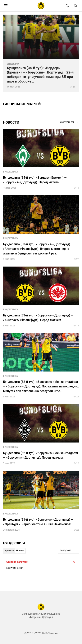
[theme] (67, 6)
